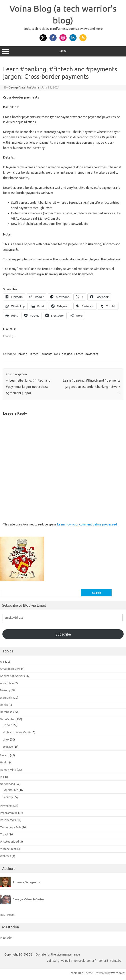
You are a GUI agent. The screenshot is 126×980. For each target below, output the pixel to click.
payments (92, 354)
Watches (6, 856)
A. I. (2, 662)
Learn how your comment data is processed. (87, 524)
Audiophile (7, 683)
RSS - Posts (7, 915)
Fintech (33, 354)
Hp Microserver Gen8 (16, 732)
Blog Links (6, 698)
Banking (22, 354)
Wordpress (118, 973)
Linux (6, 739)
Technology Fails (11, 827)
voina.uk (79, 961)
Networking (7, 784)
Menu (63, 51)
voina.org (53, 961)
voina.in (66, 961)
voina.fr (92, 961)
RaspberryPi (8, 820)
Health (4, 762)
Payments (46, 354)
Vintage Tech (8, 849)
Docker (7, 725)
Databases (7, 712)
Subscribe (63, 634)
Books (4, 705)
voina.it (103, 961)
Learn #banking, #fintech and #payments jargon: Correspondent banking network (92, 387)
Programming (9, 813)
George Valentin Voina (24, 87)
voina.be (116, 961)
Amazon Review (10, 669)
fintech (79, 354)
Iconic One (77, 973)
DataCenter (7, 719)
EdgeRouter (10, 790)
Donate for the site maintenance (58, 954)
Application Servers (12, 676)
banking (67, 354)
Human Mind (8, 770)
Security (8, 797)
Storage (8, 747)
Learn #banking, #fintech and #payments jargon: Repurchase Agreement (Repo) (28, 387)
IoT (2, 777)
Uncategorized (9, 841)
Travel (4, 834)
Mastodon (7, 938)
